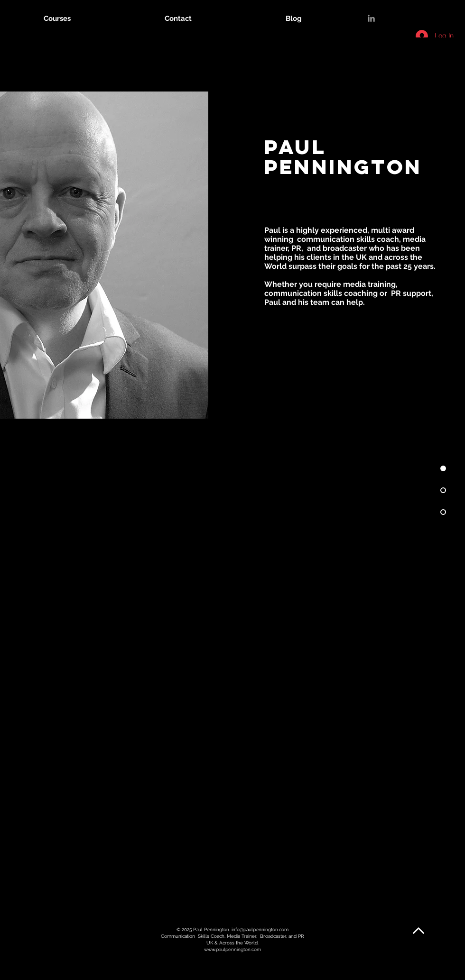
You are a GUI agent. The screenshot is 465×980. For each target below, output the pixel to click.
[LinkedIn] (371, 18)
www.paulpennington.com (232, 949)
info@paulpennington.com (260, 930)
